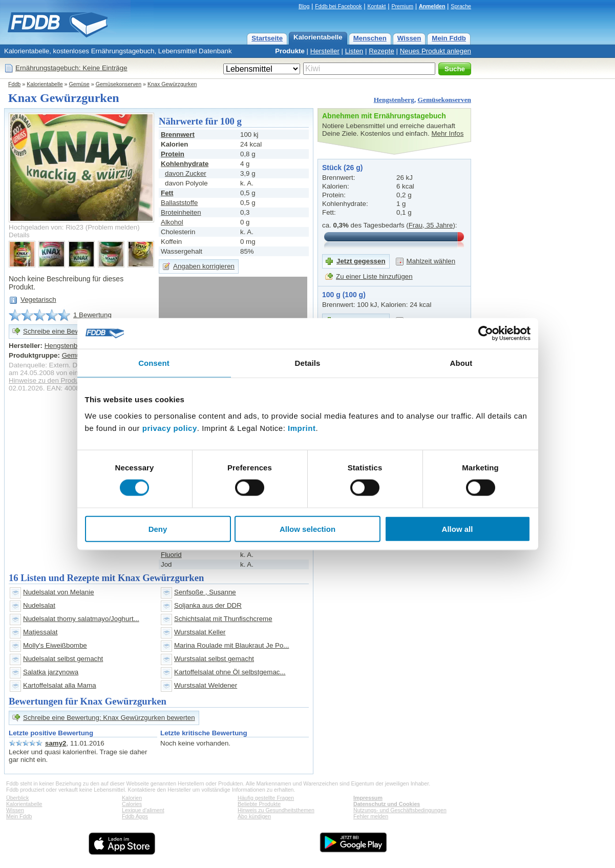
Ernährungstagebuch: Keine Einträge (71, 68)
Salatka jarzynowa (51, 672)
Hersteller (325, 51)
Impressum (368, 798)
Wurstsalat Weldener (206, 685)
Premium (402, 6)
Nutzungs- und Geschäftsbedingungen (400, 810)
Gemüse (79, 84)
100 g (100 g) (344, 295)
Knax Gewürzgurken (172, 84)
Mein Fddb (449, 38)
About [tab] (461, 363)
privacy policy (170, 428)
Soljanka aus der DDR (208, 605)
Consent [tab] (154, 363)
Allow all (458, 529)
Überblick (17, 798)
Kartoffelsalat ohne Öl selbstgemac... (230, 672)
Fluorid (171, 555)
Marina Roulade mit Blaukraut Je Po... (231, 645)
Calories (132, 804)
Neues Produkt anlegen (436, 51)
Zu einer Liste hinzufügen (374, 276)
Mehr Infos (447, 133)
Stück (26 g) (342, 168)
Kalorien (132, 798)
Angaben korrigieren (204, 266)
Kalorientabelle (318, 37)
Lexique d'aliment (143, 810)
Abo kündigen (254, 816)
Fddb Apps (135, 816)
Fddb (14, 84)
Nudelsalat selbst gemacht (63, 659)
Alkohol (172, 222)
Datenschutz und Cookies (387, 804)
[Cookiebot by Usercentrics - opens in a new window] (486, 334)
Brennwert (178, 135)
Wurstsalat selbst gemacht (214, 659)
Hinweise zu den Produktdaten (55, 380)
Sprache (461, 6)
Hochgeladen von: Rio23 (46, 227)
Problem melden (112, 227)
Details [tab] (308, 363)
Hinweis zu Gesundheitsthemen (276, 810)
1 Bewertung (92, 315)
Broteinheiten (181, 212)
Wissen (409, 38)
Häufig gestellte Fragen (266, 798)
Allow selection (307, 529)
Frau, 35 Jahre (431, 225)
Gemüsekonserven (119, 84)
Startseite (267, 38)
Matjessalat (40, 632)
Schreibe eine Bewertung (61, 331)
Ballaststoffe (179, 203)
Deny (158, 529)
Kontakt (376, 6)
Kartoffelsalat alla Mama (60, 685)
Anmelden (432, 6)
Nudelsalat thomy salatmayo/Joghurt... (81, 619)
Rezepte (381, 51)
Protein (173, 154)
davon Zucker (186, 173)
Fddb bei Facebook (338, 6)
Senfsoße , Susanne (205, 592)
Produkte (290, 51)
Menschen (370, 38)
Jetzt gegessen (361, 261)
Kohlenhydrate (185, 164)
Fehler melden (371, 816)
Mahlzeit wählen (431, 261)
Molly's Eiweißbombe (55, 645)
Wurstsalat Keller (200, 632)
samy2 (56, 743)
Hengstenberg (394, 100)
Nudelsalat (39, 605)
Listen (354, 51)
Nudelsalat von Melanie (59, 592)
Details (19, 235)
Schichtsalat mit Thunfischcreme (223, 619)
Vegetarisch (38, 299)
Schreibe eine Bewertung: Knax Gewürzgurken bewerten (109, 718)
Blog (304, 6)
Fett (167, 193)
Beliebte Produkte (259, 804)
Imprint (302, 428)
